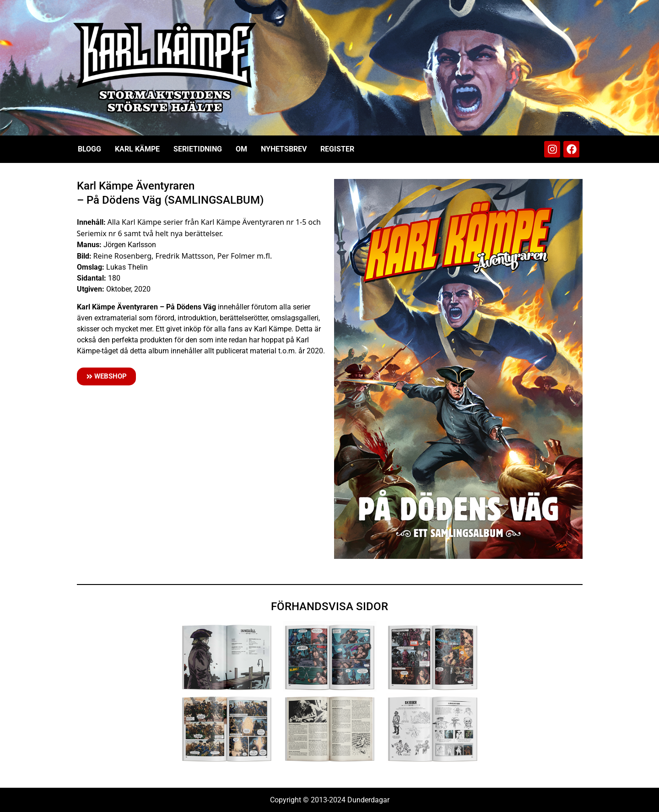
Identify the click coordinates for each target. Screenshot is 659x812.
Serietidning (198, 149)
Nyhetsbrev (284, 149)
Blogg (89, 149)
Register (337, 149)
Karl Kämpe (137, 149)
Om (241, 149)
